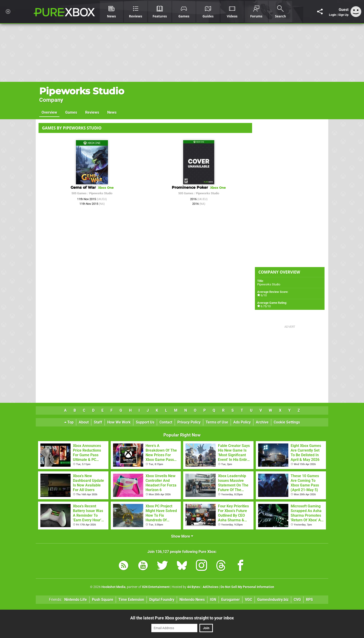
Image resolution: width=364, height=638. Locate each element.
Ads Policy (242, 422)
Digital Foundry (162, 600)
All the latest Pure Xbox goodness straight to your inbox (182, 618)
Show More (182, 536)
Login (333, 15)
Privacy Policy (189, 422)
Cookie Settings (287, 422)
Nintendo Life (76, 600)
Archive (262, 422)
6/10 (264, 295)
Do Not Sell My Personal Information (247, 587)
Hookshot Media (114, 587)
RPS (309, 600)
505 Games (79, 193)
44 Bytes (193, 587)
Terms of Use (217, 422)
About (84, 422)
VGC (249, 600)
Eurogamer (231, 600)
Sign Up (343, 15)
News (112, 112)
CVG (297, 600)
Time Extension (131, 600)
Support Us (145, 422)
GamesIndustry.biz (273, 600)
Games (71, 112)
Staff (98, 422)
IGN (213, 600)
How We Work (119, 422)
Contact (166, 422)
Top (69, 422)
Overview (49, 112)
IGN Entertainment (156, 587)
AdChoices (210, 587)
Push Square (103, 600)
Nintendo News (192, 600)
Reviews (92, 112)
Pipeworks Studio (82, 91)
